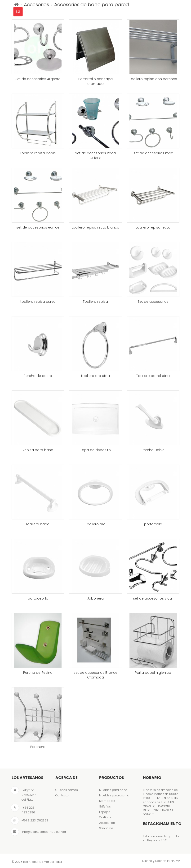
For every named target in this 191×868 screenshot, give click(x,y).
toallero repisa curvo (38, 302)
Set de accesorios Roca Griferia (95, 155)
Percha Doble (153, 450)
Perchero (38, 747)
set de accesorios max (153, 153)
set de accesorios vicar (153, 598)
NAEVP (175, 861)
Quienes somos (67, 790)
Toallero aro (95, 524)
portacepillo (38, 598)
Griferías (105, 806)
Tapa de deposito (95, 450)
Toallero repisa (95, 302)
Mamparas (107, 801)
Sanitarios (106, 828)
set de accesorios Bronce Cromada (95, 675)
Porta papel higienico (153, 673)
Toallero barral (38, 524)
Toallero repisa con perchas (153, 79)
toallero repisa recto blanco (95, 227)
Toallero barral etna (153, 376)
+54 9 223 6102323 (35, 820)
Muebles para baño (113, 790)
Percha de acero (38, 376)
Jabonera (95, 598)
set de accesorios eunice (38, 227)
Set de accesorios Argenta (38, 79)
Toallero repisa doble (38, 153)
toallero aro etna (95, 376)
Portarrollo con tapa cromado (95, 81)
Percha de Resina (38, 673)
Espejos (105, 812)
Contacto (62, 795)
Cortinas (105, 817)
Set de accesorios (153, 302)
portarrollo (153, 524)
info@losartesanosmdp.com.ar (44, 832)
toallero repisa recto (153, 227)
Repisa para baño (38, 450)
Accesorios (107, 823)
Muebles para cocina (114, 795)
